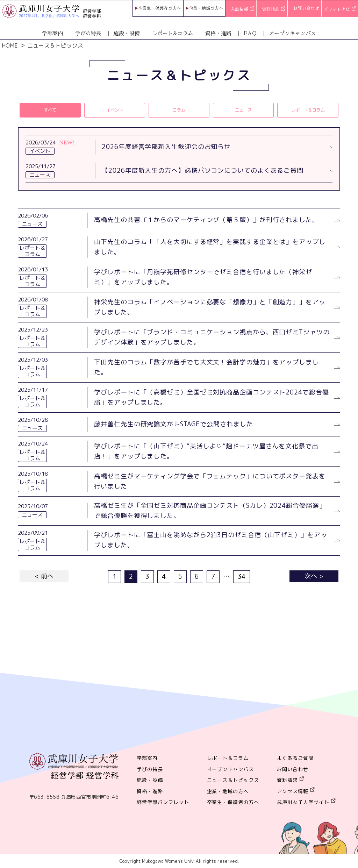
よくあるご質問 (295, 758)
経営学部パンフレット (163, 802)
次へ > (314, 576)
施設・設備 (127, 33)
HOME (10, 45)
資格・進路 (218, 33)
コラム (179, 110)
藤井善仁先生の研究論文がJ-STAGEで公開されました (173, 424)
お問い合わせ (306, 8)
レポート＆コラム (308, 110)
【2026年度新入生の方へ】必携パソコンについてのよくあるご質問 (203, 170)
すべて (50, 110)
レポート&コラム (173, 33)
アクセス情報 (293, 791)
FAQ (250, 33)
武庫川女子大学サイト (303, 802)
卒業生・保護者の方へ (160, 8)
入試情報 (242, 10)
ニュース (243, 110)
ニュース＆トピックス (233, 780)
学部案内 (52, 33)
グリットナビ (340, 10)
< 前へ (44, 576)
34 (242, 577)
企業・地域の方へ (206, 8)
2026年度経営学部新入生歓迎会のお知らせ (166, 147)
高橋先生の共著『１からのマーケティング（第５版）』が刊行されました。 (206, 220)
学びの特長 (88, 33)
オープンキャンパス (292, 33)
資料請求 (274, 10)
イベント (115, 110)
